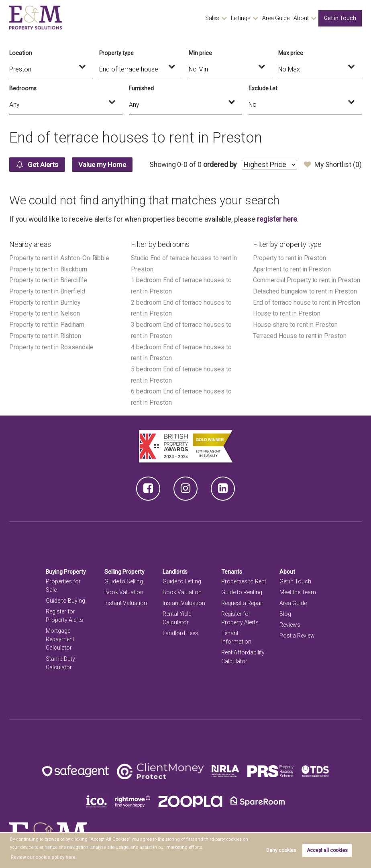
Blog (285, 610)
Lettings (241, 18)
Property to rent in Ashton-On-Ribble (60, 258)
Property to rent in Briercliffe (49, 280)
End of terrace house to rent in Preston (307, 301)
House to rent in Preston (287, 312)
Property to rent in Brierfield (48, 290)
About (301, 18)
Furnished (141, 88)
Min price (200, 53)
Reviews (290, 621)
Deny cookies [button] (281, 850)
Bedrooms (23, 88)
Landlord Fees (180, 630)
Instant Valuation (126, 599)
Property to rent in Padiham (47, 323)
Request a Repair (242, 599)
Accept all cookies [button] (327, 850)
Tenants (232, 568)
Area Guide (276, 18)
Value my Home (106, 165)
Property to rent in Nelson (45, 312)
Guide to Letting (182, 578)
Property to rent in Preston (290, 258)
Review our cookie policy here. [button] (41, 857)
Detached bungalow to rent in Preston (305, 290)
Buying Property (66, 568)
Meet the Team (298, 589)
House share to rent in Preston (296, 323)
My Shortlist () (333, 165)
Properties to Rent (244, 578)
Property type (116, 53)
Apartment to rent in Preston (292, 269)
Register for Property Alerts (64, 612)
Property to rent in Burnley (45, 301)
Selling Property (125, 568)
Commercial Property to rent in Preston (307, 280)
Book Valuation (124, 589)
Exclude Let (263, 88)
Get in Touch (340, 18)
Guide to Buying (65, 597)
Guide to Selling (124, 578)
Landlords (175, 568)
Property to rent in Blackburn (48, 269)
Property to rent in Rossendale (52, 345)
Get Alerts (38, 165)
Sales (212, 18)
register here (277, 219)
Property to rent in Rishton (46, 334)
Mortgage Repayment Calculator (60, 636)
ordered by (219, 165)
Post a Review (297, 632)
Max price (291, 53)
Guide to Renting (242, 589)
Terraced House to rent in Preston (300, 334)
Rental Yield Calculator (177, 614)
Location (21, 53)
